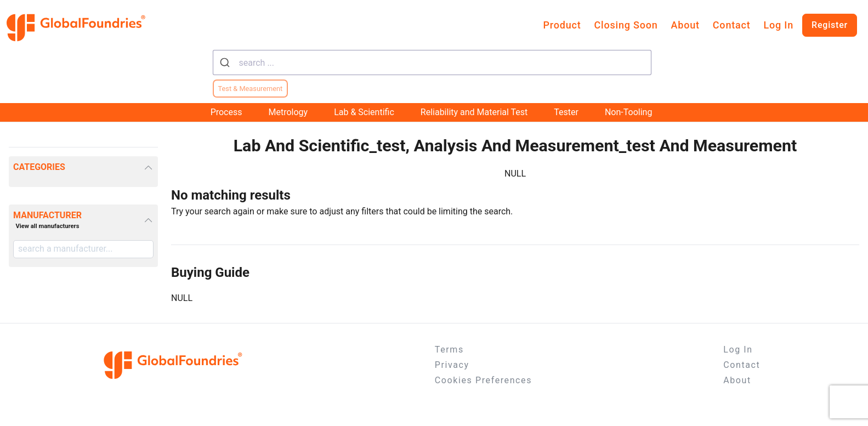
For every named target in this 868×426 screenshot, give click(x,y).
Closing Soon (626, 25)
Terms (449, 350)
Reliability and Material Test (474, 112)
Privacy (452, 365)
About (685, 25)
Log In (778, 25)
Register (830, 25)
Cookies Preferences (483, 380)
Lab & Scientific (364, 112)
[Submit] (226, 63)
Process (226, 112)
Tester (566, 112)
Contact (732, 25)
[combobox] (432, 63)
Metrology (288, 112)
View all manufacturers (47, 226)
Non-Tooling (628, 112)
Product (562, 25)
